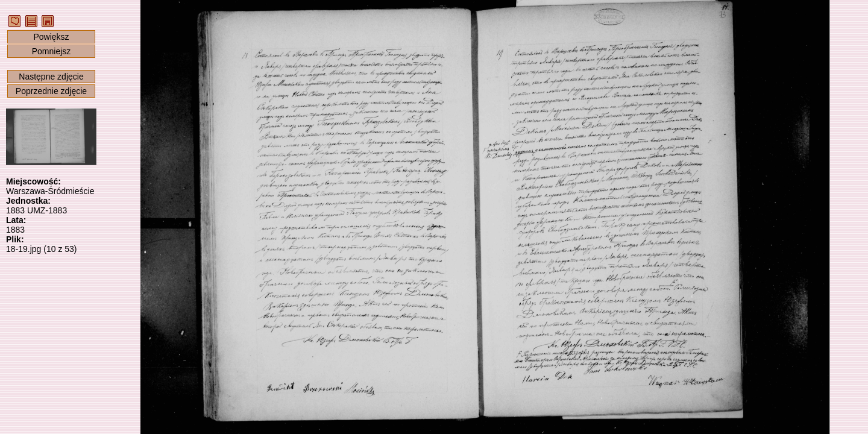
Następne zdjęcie (51, 77)
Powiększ (51, 37)
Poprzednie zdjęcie (51, 91)
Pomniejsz (52, 51)
